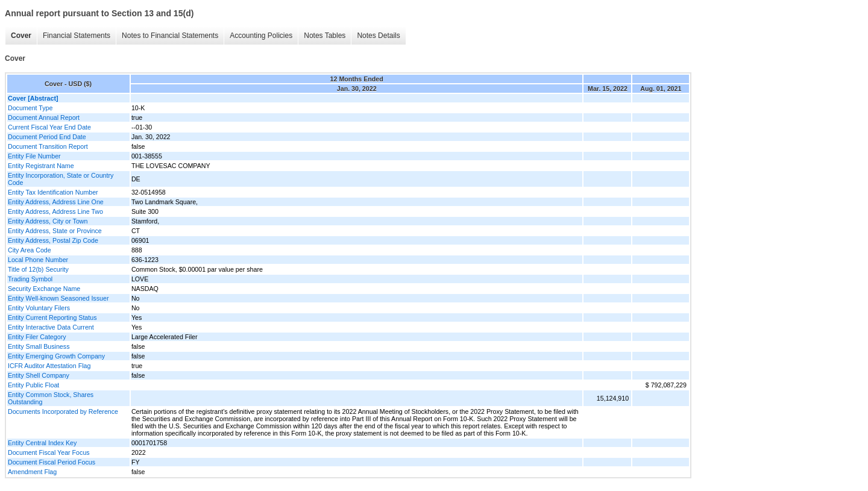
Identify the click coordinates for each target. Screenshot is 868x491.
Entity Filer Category (37, 337)
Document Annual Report (44, 117)
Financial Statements (77, 36)
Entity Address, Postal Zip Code (53, 240)
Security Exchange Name (44, 289)
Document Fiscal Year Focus (49, 452)
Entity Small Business (39, 346)
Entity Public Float (33, 385)
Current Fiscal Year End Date (49, 127)
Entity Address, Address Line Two (55, 211)
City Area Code (30, 250)
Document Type (30, 108)
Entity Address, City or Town (48, 221)
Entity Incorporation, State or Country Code (61, 179)
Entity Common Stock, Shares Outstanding (51, 398)
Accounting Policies (261, 36)
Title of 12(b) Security (38, 269)
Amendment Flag (32, 472)
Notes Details (378, 36)
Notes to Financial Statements (170, 36)
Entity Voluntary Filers (39, 308)
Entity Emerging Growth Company (56, 356)
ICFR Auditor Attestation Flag (49, 366)
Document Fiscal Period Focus (52, 462)
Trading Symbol (30, 279)
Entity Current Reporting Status (52, 317)
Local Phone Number (38, 260)
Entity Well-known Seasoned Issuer (58, 298)
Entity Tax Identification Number (53, 192)
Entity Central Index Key (42, 443)
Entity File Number (34, 156)
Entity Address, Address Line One (56, 202)
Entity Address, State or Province (55, 231)
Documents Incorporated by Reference (63, 411)
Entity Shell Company (39, 375)
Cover (21, 36)
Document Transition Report (48, 146)
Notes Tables (325, 36)
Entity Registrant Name (41, 166)
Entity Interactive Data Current (51, 327)
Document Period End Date (47, 137)
